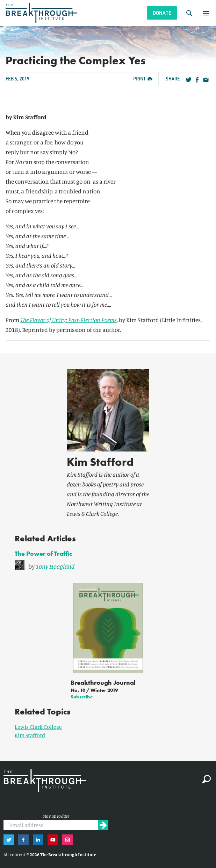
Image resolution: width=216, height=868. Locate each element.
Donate (162, 13)
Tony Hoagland (55, 566)
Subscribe (82, 697)
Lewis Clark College (38, 727)
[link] (108, 565)
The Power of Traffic (43, 553)
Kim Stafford (100, 462)
